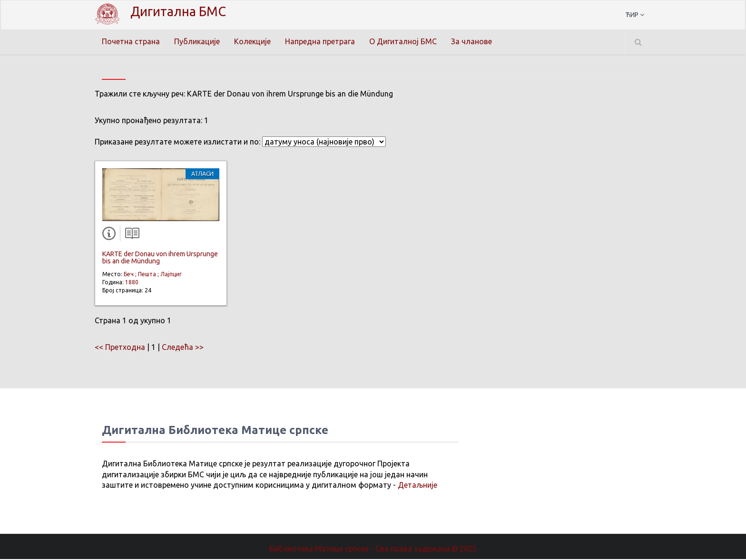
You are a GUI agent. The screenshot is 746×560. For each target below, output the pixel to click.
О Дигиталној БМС (403, 41)
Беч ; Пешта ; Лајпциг (153, 275)
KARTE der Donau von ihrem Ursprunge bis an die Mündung (160, 258)
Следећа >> (183, 348)
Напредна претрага (320, 41)
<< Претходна (120, 348)
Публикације (197, 41)
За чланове (471, 41)
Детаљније (417, 486)
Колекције (252, 41)
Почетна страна (131, 41)
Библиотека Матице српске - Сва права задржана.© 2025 (373, 550)
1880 (132, 283)
